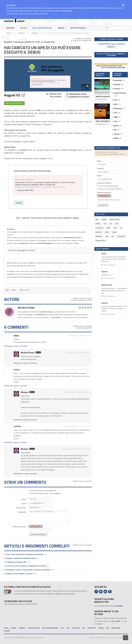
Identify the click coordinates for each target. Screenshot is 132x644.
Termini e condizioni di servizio (99, 637)
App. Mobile (101, 99)
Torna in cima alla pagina (81, 299)
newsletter (119, 606)
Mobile (62, 28)
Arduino (117, 134)
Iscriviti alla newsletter (81, 41)
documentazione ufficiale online (53, 271)
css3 (117, 224)
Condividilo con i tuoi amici (78, 97)
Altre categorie (79, 28)
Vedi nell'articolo (108, 265)
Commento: (22, 512)
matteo (17, 426)
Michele (24, 392)
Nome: (24, 499)
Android (21, 33)
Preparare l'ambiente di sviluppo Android (21, 558)
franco (17, 370)
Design (24, 28)
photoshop (99, 236)
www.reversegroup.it (102, 121)
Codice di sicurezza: (19, 527)
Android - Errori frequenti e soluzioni (19, 574)
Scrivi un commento (84, 328)
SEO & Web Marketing (50, 628)
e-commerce (99, 228)
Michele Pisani (26, 308)
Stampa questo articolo (77, 94)
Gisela (104, 254)
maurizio (105, 272)
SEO (116, 104)
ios (121, 228)
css (111, 224)
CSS (116, 113)
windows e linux (101, 241)
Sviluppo (11, 28)
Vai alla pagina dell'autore (81, 300)
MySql (6, 628)
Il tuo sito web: (21, 508)
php (107, 236)
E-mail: (24, 504)
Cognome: (101, 168)
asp (105, 224)
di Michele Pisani (54, 94)
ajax (97, 219)
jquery (107, 232)
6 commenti (56, 97)
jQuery (116, 126)
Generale (117, 85)
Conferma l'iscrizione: (104, 183)
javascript (99, 232)
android (14, 290)
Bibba (16, 336)
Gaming (101, 628)
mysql (114, 232)
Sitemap (7, 631)
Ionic (116, 121)
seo (113, 236)
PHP (108, 628)
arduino (98, 224)
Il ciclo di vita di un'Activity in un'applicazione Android (26, 566)
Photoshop (118, 109)
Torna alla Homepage (83, 39)
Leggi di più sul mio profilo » (65, 594)
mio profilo (116, 621)
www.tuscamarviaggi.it (102, 96)
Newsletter (116, 628)
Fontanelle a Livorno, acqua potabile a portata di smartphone (28, 570)
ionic (115, 228)
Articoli (35, 33)
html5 (108, 228)
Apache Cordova (120, 93)
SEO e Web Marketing (43, 28)
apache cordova (24, 290)
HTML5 (117, 138)
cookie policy (66, 11)
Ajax (62, 628)
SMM (116, 117)
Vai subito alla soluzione (14, 103)
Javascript (118, 80)
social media (121, 236)
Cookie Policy (114, 637)
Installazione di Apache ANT (16, 562)
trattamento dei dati (112, 186)
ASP (116, 100)
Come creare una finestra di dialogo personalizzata (25, 554)
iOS (115, 130)
